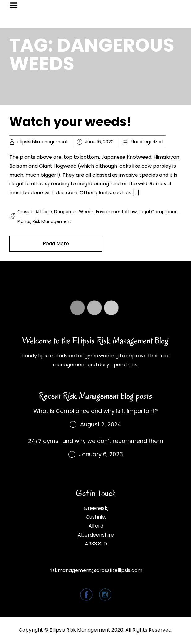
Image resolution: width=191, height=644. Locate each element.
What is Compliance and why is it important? (96, 411)
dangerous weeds (74, 212)
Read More (56, 244)
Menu (16, 5)
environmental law (116, 212)
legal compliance (158, 212)
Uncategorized (147, 142)
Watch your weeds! (70, 122)
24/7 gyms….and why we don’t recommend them (96, 441)
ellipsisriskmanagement (42, 142)
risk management (52, 221)
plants (24, 221)
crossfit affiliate (35, 212)
